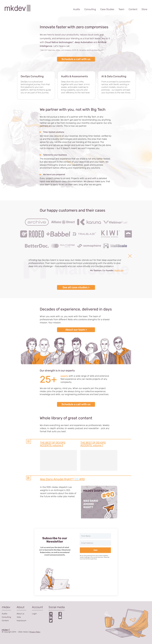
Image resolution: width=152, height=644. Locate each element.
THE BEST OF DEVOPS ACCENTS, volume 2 (53, 444)
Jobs (19, 617)
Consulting (90, 9)
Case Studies (107, 9)
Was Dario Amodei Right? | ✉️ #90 (62, 479)
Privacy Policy (35, 632)
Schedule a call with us (76, 59)
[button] (55, 579)
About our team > (76, 330)
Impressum (21, 621)
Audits (77, 9)
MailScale (119, 270)
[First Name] (95, 536)
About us (20, 614)
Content (133, 9)
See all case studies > (76, 287)
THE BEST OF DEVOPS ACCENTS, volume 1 (93, 444)
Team (121, 9)
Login (34, 614)
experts (64, 376)
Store (144, 9)
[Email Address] (95, 543)
